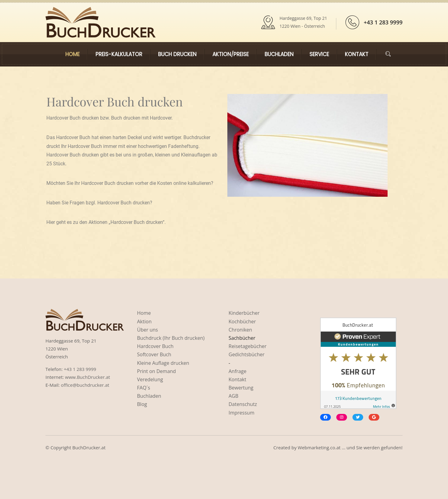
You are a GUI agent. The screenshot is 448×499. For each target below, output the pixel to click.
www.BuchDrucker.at (88, 377)
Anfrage (237, 371)
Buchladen (279, 54)
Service (319, 54)
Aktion (144, 321)
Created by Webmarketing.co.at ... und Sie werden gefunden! (338, 447)
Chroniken (240, 330)
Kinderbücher (244, 313)
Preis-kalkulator (119, 54)
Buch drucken (177, 54)
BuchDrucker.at (89, 447)
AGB (233, 396)
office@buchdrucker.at (85, 385)
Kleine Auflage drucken (163, 363)
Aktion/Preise (231, 54)
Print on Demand (156, 371)
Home (72, 54)
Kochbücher (242, 321)
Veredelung (150, 379)
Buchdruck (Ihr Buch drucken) (171, 338)
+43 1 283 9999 (383, 22)
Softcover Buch (154, 354)
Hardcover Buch (155, 346)
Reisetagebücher (247, 346)
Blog (142, 404)
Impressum (241, 413)
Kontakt (357, 54)
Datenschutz (243, 404)
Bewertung (241, 388)
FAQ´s (144, 388)
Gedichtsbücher (247, 354)
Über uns (147, 330)
